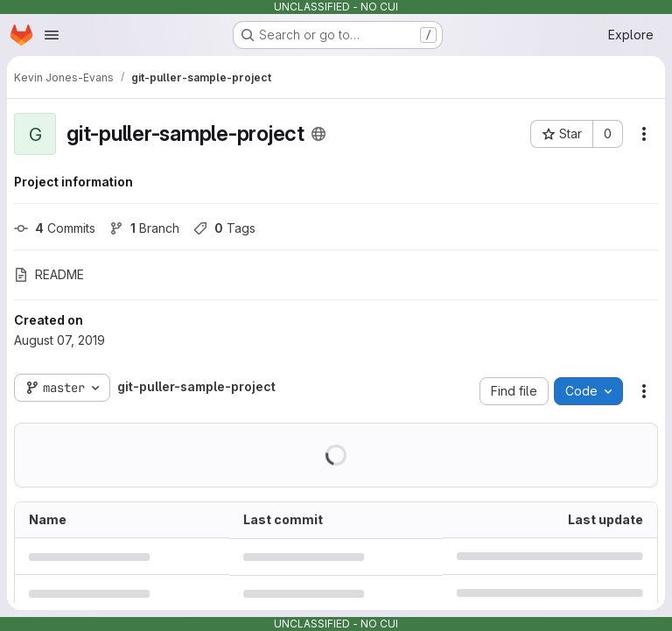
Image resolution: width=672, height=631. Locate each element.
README (49, 274)
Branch (144, 228)
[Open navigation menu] (52, 35)
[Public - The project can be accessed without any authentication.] (318, 134)
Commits (55, 228)
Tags (224, 228)
